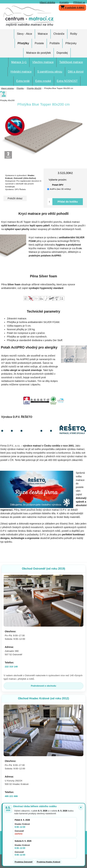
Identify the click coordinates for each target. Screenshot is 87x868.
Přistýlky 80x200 (34, 88)
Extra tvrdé (23, 81)
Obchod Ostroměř (43, 569)
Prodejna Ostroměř (24, 862)
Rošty (74, 34)
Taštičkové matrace (71, 62)
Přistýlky (20, 88)
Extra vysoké (43, 81)
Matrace (43, 34)
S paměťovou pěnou (50, 72)
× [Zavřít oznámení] (81, 807)
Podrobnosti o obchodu (43, 686)
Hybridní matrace (21, 72)
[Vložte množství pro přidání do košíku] (50, 202)
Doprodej (62, 53)
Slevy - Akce (24, 34)
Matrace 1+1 (19, 62)
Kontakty (64, 2)
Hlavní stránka (47, 2)
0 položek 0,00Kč (72, 7)
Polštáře (55, 43)
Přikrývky (71, 43)
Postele (39, 43)
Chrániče (59, 34)
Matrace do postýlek (39, 53)
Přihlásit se (79, 2)
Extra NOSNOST (67, 81)
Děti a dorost (76, 72)
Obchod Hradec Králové (43, 698)
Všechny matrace (43, 62)
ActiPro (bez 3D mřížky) (60, 189)
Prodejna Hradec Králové (48, 862)
